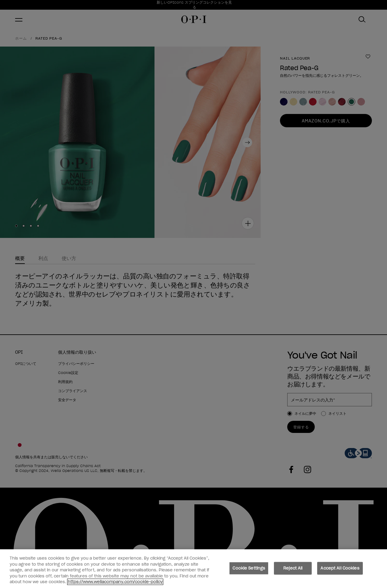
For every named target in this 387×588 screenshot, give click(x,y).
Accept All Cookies (340, 571)
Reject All (293, 571)
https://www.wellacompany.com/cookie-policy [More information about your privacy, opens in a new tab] (115, 585)
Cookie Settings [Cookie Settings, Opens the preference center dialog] (249, 571)
